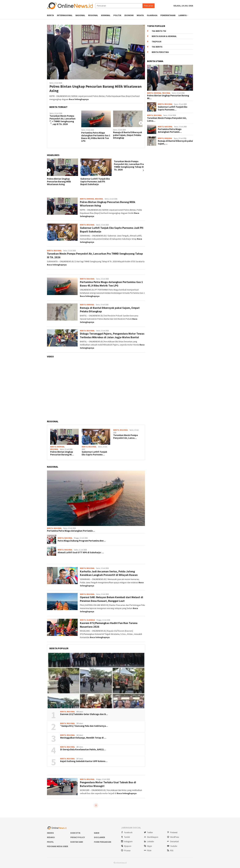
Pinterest (172, 832)
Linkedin (149, 842)
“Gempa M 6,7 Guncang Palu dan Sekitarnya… (84, 726)
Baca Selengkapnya (79, 99)
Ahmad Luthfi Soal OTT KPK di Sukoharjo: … (81, 553)
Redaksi (51, 837)
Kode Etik (75, 833)
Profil (50, 842)
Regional (99, 199)
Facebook (127, 832)
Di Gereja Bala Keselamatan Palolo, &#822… (83, 749)
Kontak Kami (77, 842)
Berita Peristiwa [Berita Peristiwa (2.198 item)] (160, 52)
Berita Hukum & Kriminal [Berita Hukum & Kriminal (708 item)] (164, 36)
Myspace (126, 846)
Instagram (127, 842)
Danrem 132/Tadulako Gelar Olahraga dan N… (84, 714)
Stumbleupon (151, 837)
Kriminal (90, 199)
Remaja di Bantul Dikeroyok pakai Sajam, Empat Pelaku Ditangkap (128, 135)
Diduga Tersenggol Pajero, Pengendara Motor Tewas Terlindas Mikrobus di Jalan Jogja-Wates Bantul (112, 335)
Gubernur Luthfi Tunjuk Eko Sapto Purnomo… (94, 453)
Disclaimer (99, 837)
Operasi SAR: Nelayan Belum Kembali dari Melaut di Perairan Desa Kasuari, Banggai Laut (112, 599)
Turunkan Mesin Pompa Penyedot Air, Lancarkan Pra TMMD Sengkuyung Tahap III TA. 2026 (63, 120)
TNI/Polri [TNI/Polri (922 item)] (157, 42)
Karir (97, 833)
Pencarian (149, 6)
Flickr (148, 851)
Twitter (148, 832)
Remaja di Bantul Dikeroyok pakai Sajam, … (175, 142)
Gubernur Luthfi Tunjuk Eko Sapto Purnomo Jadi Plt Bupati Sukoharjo (95, 182)
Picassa (126, 851)
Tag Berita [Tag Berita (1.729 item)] (157, 47)
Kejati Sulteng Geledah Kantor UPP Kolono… (84, 761)
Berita (83, 199)
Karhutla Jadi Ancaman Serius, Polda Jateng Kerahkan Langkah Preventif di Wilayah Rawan (109, 573)
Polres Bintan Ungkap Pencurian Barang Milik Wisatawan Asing (96, 89)
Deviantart (173, 842)
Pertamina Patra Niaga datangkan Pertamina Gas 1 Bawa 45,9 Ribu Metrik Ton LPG (96, 137)
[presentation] (51, 123)
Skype (148, 846)
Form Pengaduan (103, 842)
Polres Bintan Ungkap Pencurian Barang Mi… (62, 453)
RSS (170, 851)
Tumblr (126, 837)
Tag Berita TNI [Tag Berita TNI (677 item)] (159, 31)
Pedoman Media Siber (58, 846)
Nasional (91, 279)
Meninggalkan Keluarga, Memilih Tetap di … (83, 738)
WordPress (173, 837)
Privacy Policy (78, 837)
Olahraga (91, 620)
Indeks (50, 833)
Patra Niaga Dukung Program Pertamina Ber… (82, 541)
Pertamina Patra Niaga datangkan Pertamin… (71, 531)
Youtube (172, 846)
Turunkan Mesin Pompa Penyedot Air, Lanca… (126, 437)
